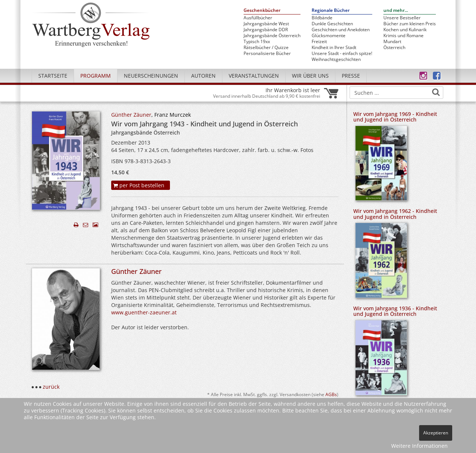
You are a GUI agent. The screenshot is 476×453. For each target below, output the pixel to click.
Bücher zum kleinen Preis (410, 24)
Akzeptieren (436, 433)
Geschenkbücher (262, 11)
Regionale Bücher (331, 11)
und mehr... (396, 11)
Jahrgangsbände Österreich (272, 36)
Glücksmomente (329, 36)
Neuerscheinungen (151, 76)
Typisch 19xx (257, 42)
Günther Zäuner (131, 115)
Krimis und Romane (403, 36)
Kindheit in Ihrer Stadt (334, 48)
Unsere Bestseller (402, 18)
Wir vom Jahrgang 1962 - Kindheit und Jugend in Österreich (395, 214)
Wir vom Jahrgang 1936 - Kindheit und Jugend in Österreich (395, 311)
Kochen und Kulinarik (405, 30)
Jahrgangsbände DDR (266, 30)
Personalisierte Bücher (267, 54)
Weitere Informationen (419, 446)
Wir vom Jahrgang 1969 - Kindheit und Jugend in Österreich (395, 117)
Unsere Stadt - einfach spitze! (342, 54)
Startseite (53, 76)
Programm (96, 76)
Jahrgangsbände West (266, 24)
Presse (351, 76)
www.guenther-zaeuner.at (144, 312)
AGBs (331, 394)
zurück (51, 387)
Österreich (394, 48)
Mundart (392, 42)
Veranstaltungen (254, 76)
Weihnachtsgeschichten (336, 59)
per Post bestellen (139, 185)
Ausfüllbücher (258, 18)
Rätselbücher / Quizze (266, 48)
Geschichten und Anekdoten (341, 30)
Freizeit (319, 42)
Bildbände (322, 18)
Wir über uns (310, 76)
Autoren (203, 76)
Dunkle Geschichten (332, 24)
